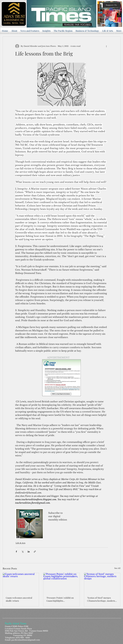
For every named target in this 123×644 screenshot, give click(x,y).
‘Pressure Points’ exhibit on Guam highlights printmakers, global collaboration (60, 599)
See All (117, 568)
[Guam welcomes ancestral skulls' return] (21, 583)
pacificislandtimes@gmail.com (26, 640)
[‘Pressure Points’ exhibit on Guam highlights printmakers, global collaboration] (61, 583)
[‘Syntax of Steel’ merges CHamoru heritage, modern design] (102, 583)
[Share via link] (35, 552)
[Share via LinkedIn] (29, 552)
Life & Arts (20, 543)
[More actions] (106, 46)
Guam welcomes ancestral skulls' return (19, 599)
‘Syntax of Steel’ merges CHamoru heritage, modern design (101, 599)
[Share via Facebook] (16, 552)
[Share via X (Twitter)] (23, 552)
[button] (112, 5)
